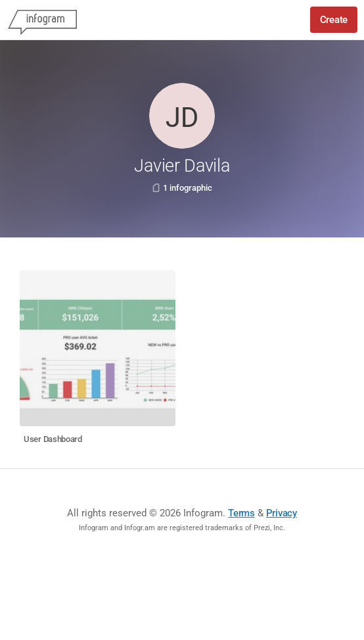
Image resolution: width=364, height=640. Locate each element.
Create (334, 20)
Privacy (282, 513)
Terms (241, 513)
